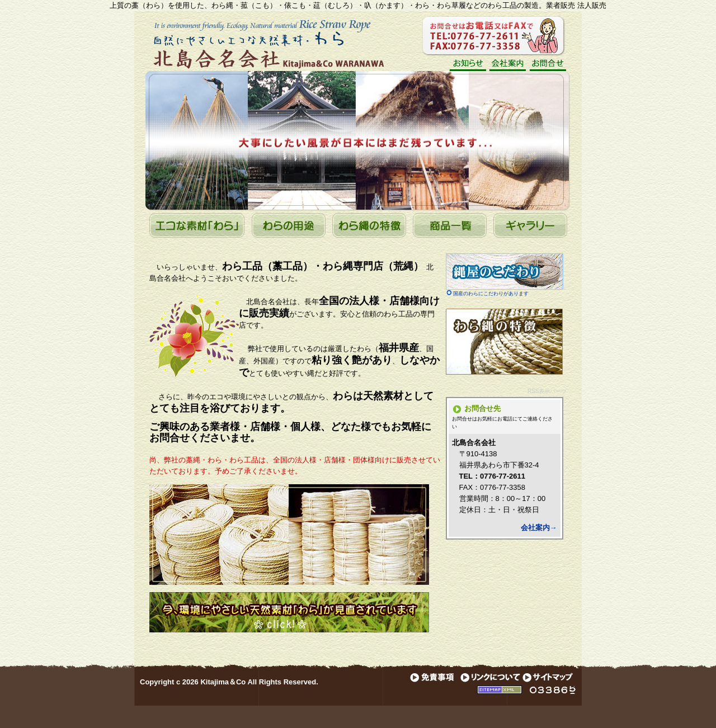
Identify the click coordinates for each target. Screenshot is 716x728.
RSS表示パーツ (547, 391)
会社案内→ (539, 528)
